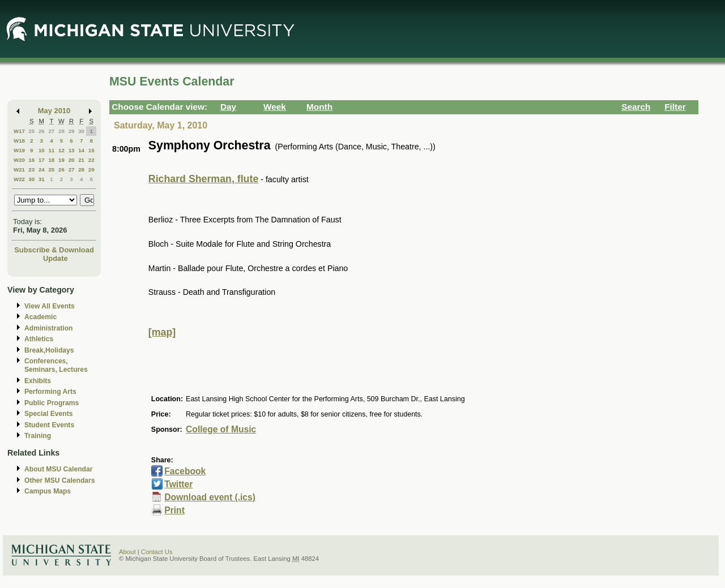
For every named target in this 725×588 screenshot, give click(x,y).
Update (56, 258)
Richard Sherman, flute (203, 179)
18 (51, 160)
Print (174, 510)
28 (61, 131)
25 (31, 131)
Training (38, 436)
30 (81, 131)
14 (81, 150)
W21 (19, 169)
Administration (48, 328)
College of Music (221, 429)
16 (31, 160)
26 (42, 131)
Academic (40, 317)
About (127, 552)
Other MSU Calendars (60, 480)
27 (51, 131)
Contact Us (157, 552)
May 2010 (54, 111)
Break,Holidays (49, 350)
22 (91, 160)
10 (42, 150)
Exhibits (38, 381)
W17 (19, 131)
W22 (19, 179)
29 (72, 131)
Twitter (178, 484)
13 (72, 150)
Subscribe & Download (54, 250)
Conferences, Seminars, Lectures (56, 365)
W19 (19, 150)
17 (42, 160)
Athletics (39, 339)
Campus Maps (48, 491)
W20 (19, 160)
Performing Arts (50, 392)
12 (61, 150)
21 (81, 160)
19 (61, 160)
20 (72, 160)
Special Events (48, 414)
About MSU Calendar (58, 469)
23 (31, 169)
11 (51, 150)
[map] (162, 332)
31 (42, 179)
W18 (19, 141)
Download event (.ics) (210, 497)
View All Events (50, 306)
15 (91, 150)
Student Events (49, 425)
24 (42, 169)
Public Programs (52, 403)
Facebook (185, 471)
